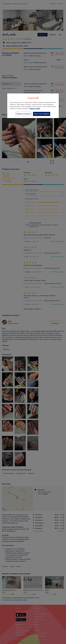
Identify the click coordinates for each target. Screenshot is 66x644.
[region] (33, 106)
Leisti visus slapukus (42, 114)
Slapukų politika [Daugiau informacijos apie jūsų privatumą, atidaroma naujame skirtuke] (35, 109)
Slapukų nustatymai (24, 114)
